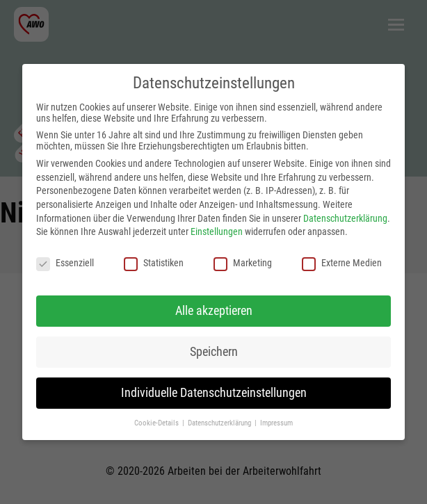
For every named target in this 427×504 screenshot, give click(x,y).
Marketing (243, 263)
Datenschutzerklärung (345, 218)
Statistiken (154, 263)
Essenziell (65, 263)
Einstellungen (217, 231)
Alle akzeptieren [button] (214, 311)
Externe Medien (342, 263)
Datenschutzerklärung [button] (220, 423)
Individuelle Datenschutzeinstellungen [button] (214, 393)
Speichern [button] (214, 352)
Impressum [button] (276, 423)
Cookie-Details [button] (158, 423)
